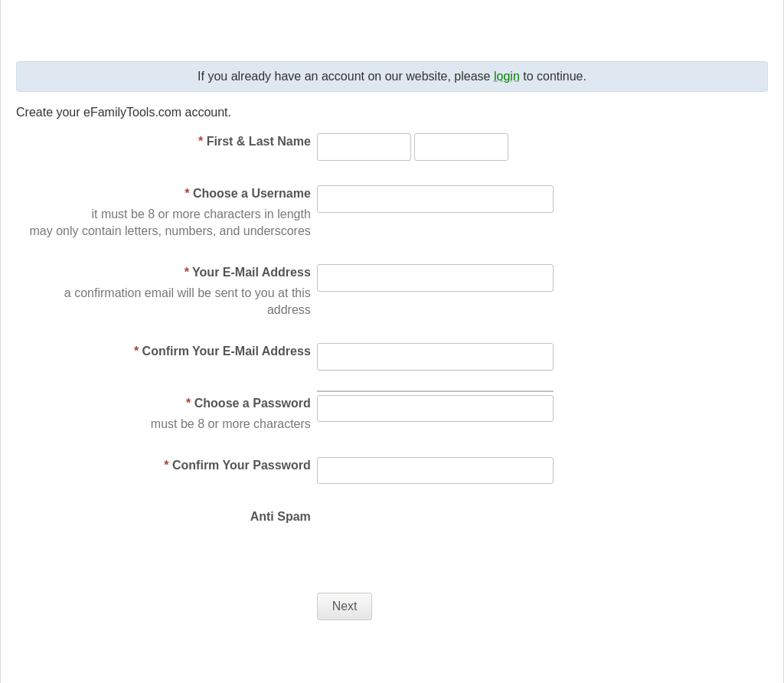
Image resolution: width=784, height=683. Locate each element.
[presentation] (433, 538)
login (507, 76)
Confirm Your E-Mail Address (222, 351)
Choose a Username (248, 193)
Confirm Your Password (237, 465)
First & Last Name (255, 141)
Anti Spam (281, 516)
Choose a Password (248, 403)
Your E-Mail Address (248, 272)
